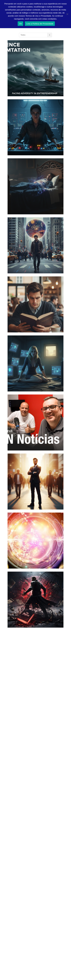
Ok (20, 24)
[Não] (67, 14)
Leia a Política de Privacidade (40, 24)
